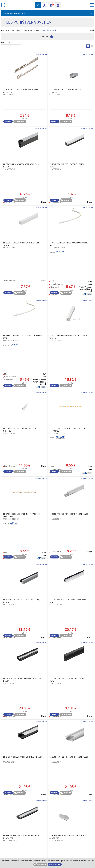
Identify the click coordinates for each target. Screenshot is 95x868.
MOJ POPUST (44, 5)
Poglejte (8, 121)
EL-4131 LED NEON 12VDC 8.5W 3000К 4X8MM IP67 (69, 244)
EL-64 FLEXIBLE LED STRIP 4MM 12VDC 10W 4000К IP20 (22, 515)
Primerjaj (19, 122)
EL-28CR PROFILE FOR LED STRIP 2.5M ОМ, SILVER (21, 244)
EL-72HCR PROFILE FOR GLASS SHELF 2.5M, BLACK (68, 601)
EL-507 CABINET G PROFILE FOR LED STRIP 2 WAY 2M (68, 337)
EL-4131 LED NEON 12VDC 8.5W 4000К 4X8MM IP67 (23, 337)
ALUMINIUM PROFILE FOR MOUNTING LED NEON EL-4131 (21, 91)
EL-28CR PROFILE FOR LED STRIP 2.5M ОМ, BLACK (67, 165)
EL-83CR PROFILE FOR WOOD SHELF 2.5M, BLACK (67, 680)
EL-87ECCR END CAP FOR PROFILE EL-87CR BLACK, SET (21, 837)
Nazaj (92, 30)
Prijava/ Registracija (57, 5)
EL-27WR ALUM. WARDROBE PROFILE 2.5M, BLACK (21, 165)
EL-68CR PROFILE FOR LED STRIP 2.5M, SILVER (69, 514)
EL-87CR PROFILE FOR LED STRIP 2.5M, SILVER (69, 757)
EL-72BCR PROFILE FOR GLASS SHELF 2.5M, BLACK (22, 601)
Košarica (51, 5)
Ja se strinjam (54, 864)
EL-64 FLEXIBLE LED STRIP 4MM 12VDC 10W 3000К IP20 (68, 430)
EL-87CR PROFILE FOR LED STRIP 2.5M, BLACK (23, 757)
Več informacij (40, 864)
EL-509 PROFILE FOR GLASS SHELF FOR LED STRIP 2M (22, 430)
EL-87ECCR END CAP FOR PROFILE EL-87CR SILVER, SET (68, 837)
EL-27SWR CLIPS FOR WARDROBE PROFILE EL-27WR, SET (69, 91)
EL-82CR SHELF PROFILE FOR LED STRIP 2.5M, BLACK (23, 680)
